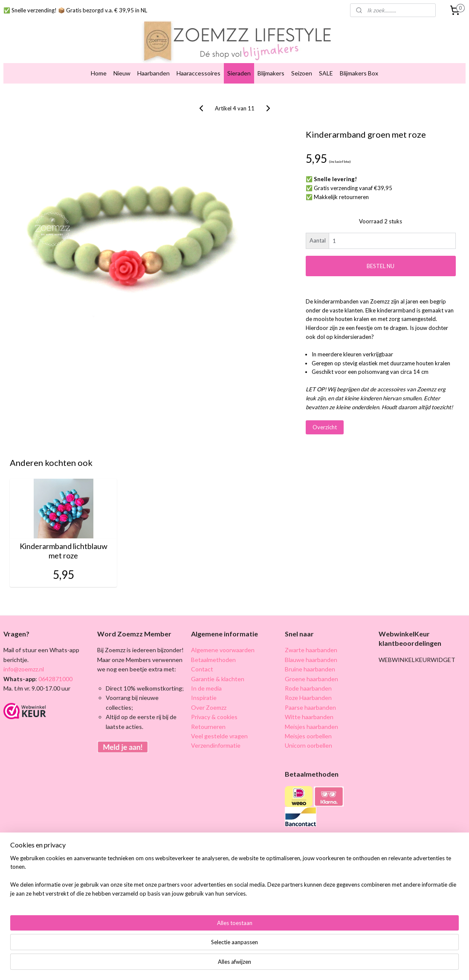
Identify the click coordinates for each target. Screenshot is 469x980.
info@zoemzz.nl (24, 669)
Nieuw (122, 73)
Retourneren (208, 727)
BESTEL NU (381, 266)
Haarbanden (153, 73)
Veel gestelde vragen (219, 736)
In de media (206, 688)
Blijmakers (271, 73)
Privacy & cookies (214, 717)
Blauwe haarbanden (311, 660)
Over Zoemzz (209, 707)
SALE (326, 73)
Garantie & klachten (218, 679)
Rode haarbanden (308, 688)
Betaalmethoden (213, 660)
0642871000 (55, 679)
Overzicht (325, 427)
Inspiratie (204, 698)
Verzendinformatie (216, 745)
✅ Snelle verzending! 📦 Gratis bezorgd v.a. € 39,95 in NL (75, 10)
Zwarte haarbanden (311, 650)
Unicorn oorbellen (308, 745)
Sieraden (239, 73)
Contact (202, 669)
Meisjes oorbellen (308, 736)
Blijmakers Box (359, 73)
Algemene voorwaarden (223, 650)
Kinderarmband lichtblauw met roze (64, 551)
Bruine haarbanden (310, 669)
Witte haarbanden (309, 717)
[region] (178, 948)
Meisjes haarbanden (311, 727)
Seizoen (302, 73)
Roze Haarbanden (308, 698)
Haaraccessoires (198, 73)
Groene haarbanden (311, 679)
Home (99, 73)
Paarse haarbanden (310, 707)
